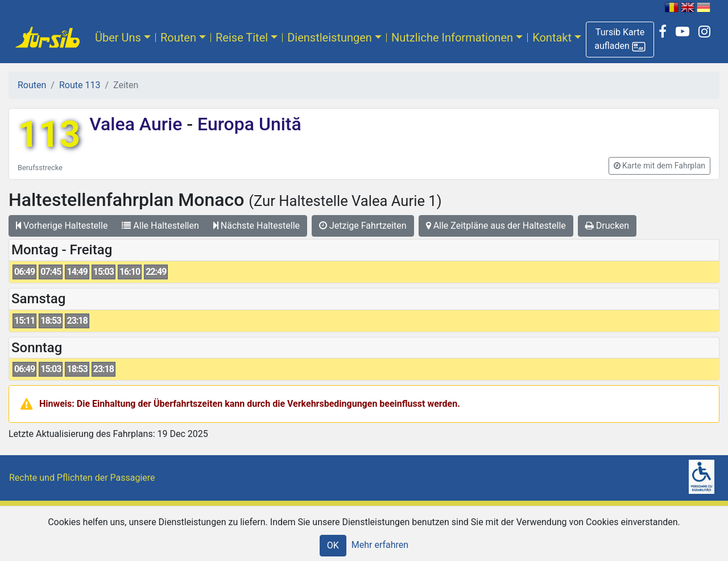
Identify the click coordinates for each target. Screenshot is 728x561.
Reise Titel (242, 38)
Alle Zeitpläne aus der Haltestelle (496, 226)
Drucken (607, 226)
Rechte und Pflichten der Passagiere (82, 478)
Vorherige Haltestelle (62, 226)
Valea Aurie (138, 124)
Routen (178, 38)
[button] (620, 40)
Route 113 (80, 85)
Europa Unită (247, 124)
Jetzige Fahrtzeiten (363, 226)
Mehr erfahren (380, 545)
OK (333, 545)
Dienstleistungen (330, 38)
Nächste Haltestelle (257, 226)
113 (49, 135)
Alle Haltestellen (160, 226)
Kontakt (552, 38)
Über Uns (118, 38)
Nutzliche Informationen (452, 38)
